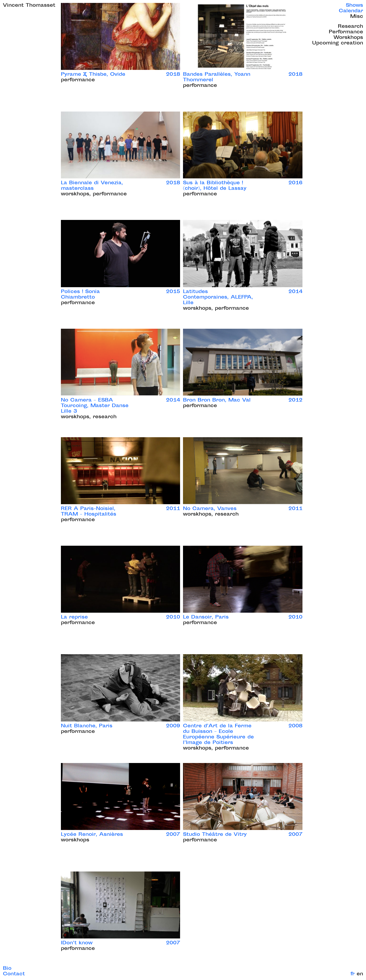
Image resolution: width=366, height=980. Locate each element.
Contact (14, 974)
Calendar (351, 11)
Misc (357, 17)
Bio (7, 969)
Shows (354, 6)
